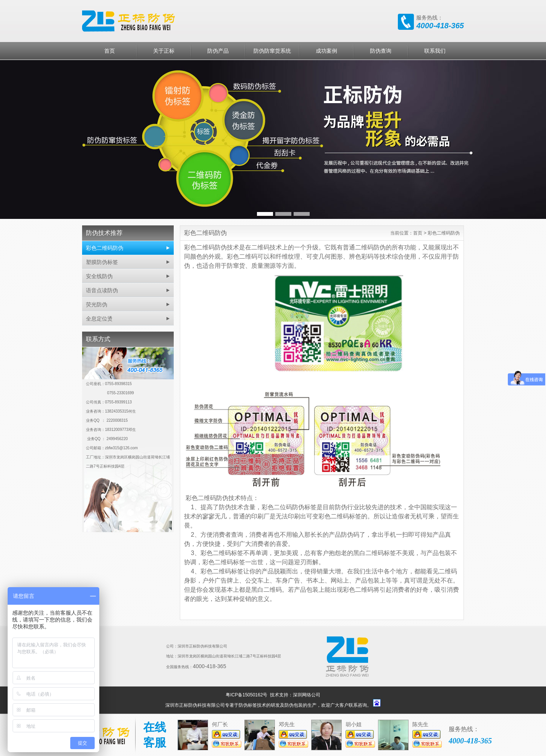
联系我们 (435, 51)
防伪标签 (248, 705)
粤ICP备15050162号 (247, 695)
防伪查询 (381, 51)
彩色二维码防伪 (105, 248)
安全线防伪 (99, 276)
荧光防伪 (97, 304)
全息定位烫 (99, 319)
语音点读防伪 (102, 290)
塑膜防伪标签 (102, 262)
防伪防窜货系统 (272, 51)
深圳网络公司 (307, 695)
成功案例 (326, 51)
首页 (110, 51)
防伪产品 (218, 51)
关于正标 (164, 51)
